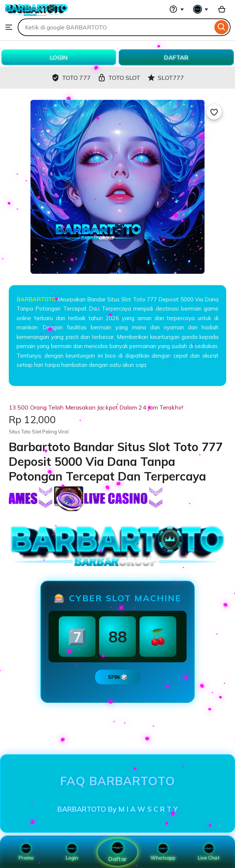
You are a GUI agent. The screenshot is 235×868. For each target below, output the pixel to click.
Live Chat (209, 852)
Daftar (117, 852)
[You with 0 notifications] (201, 9)
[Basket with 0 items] (222, 9)
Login (72, 852)
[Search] (222, 27)
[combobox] (115, 27)
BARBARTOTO (36, 299)
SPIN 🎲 (118, 677)
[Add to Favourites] (214, 112)
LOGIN (59, 57)
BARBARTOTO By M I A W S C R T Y (117, 809)
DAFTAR (176, 57)
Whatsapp (163, 852)
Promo (26, 852)
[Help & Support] (177, 9)
